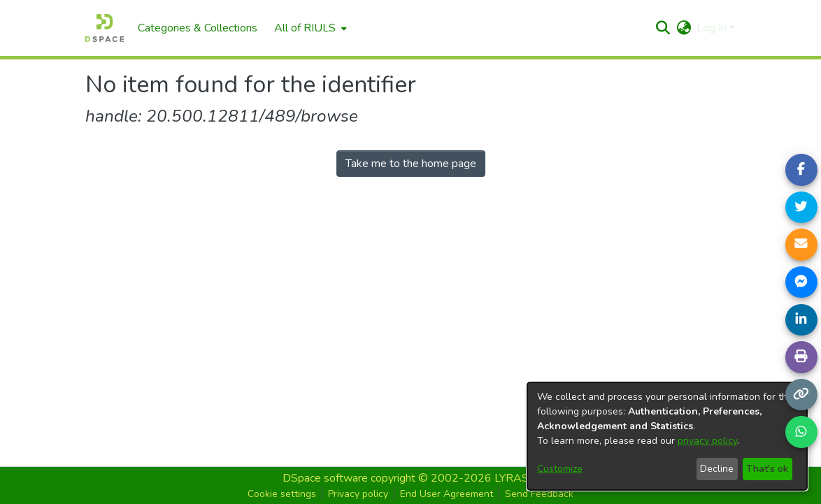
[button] (663, 28)
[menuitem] (309, 28)
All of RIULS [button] (305, 28)
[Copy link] (801, 395)
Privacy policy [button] (358, 494)
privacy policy (707, 441)
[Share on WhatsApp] (801, 432)
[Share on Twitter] (801, 208)
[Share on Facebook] (801, 170)
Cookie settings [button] (282, 494)
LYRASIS (516, 478)
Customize (560, 469)
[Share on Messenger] (801, 282)
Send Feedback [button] (539, 494)
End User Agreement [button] (447, 494)
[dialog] (667, 436)
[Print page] (801, 357)
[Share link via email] (801, 245)
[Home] (105, 28)
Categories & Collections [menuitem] (198, 28)
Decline (717, 469)
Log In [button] (713, 28)
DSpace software (325, 478)
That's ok (767, 469)
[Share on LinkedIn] (801, 320)
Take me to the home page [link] (411, 164)
